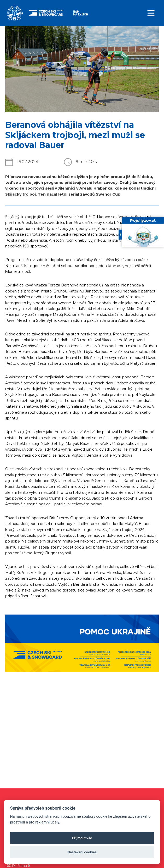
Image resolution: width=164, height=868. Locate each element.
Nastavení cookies (82, 852)
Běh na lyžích (81, 13)
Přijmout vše (82, 838)
